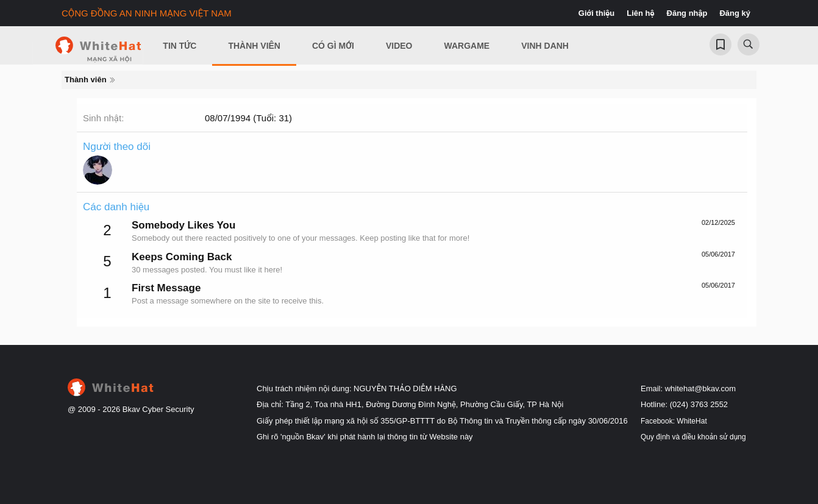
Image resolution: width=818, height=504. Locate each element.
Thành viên (254, 46)
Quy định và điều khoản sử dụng (693, 437)
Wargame (467, 46)
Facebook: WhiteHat (674, 421)
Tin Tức (180, 46)
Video (399, 46)
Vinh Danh (545, 46)
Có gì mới (333, 46)
